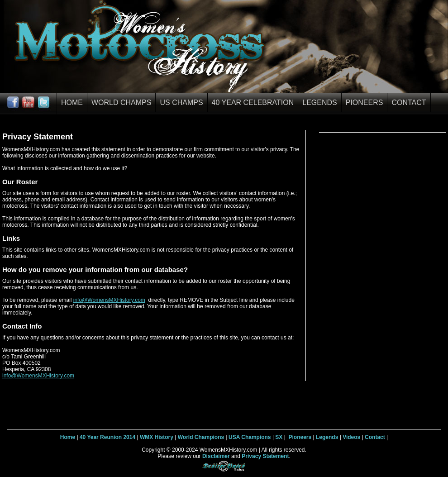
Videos (351, 437)
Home (72, 103)
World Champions (201, 437)
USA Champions (250, 437)
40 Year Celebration (253, 103)
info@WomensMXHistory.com (109, 300)
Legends (319, 103)
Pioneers (365, 103)
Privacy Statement (265, 456)
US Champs (181, 103)
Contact (409, 103)
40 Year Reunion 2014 (107, 437)
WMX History (157, 437)
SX (279, 437)
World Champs (121, 103)
